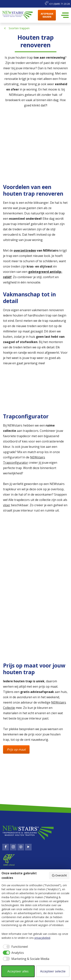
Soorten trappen (19, 28)
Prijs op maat (16, 749)
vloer (7, 505)
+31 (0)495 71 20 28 (57, 3)
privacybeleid (42, 938)
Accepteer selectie (53, 971)
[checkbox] (15, 947)
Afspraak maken (47, 15)
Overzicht (59, 875)
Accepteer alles (18, 971)
